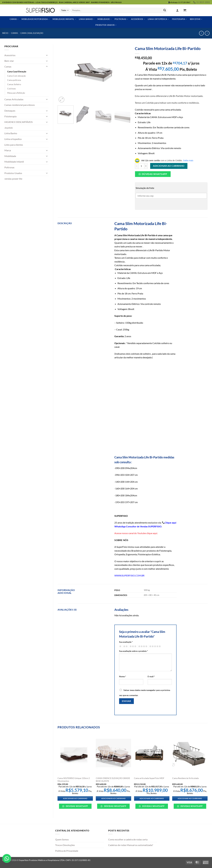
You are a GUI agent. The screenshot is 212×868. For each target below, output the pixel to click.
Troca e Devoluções (65, 845)
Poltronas (121, 19)
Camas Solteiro (14, 84)
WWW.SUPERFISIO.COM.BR (129, 575)
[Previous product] (207, 33)
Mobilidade (105, 19)
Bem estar (196, 19)
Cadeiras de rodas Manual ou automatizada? (131, 845)
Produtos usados (106, 25)
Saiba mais (188, 160)
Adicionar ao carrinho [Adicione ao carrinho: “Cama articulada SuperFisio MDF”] (152, 798)
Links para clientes (14, 145)
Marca (8, 150)
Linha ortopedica (13, 139)
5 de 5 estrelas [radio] (155, 646)
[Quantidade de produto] (141, 166)
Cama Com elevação (16, 76)
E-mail (151, 676)
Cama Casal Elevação (32, 33)
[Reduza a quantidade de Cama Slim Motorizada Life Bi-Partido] (137, 166)
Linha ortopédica (158, 19)
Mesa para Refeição (16, 93)
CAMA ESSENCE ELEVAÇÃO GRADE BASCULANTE (113, 780)
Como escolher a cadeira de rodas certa (128, 839)
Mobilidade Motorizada (36, 19)
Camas (14, 19)
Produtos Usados (13, 173)
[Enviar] (165, 10)
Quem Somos (62, 839)
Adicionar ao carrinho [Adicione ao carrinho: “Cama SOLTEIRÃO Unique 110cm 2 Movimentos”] (75, 798)
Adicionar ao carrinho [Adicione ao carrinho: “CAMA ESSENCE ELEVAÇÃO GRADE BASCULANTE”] (113, 798)
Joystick (9, 128)
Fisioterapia (180, 19)
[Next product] (201, 33)
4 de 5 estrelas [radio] (142, 646)
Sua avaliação (126, 642)
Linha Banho (11, 133)
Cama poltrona (14, 80)
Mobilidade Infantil (64, 19)
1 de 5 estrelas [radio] (120, 646)
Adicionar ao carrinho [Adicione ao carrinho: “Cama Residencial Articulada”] (190, 798)
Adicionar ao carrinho (169, 166)
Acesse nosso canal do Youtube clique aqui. (136, 533)
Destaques (10, 111)
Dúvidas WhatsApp (77, 806)
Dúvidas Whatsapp (154, 174)
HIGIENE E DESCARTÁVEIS (18, 122)
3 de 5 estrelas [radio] (132, 646)
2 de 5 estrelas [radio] (125, 646)
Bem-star (9, 61)
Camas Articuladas (14, 99)
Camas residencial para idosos (20, 105)
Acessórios (138, 19)
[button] (177, 10)
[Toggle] (47, 55)
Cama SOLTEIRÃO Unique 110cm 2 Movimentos (74, 780)
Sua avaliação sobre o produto (134, 651)
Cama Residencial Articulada (185, 778)
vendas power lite (13, 179)
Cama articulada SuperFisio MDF (149, 778)
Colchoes (11, 89)
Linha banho (87, 19)
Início (5, 33)
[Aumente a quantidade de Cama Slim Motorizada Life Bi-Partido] (146, 166)
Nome (123, 676)
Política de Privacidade (67, 851)
